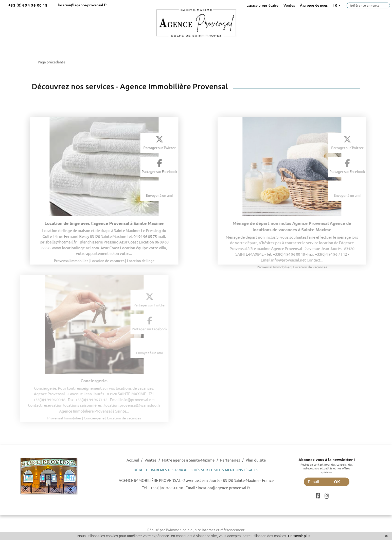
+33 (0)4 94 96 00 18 (167, 488)
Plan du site (256, 460)
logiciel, (188, 530)
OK (340, 482)
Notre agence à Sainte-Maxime (188, 460)
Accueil (133, 460)
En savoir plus (299, 536)
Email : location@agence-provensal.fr (218, 488)
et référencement (230, 530)
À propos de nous (314, 5)
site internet (206, 530)
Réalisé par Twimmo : (164, 530)
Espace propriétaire (262, 5)
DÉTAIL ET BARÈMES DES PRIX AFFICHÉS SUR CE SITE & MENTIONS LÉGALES (196, 470)
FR (335, 5)
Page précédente (50, 59)
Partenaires (230, 460)
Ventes (289, 5)
